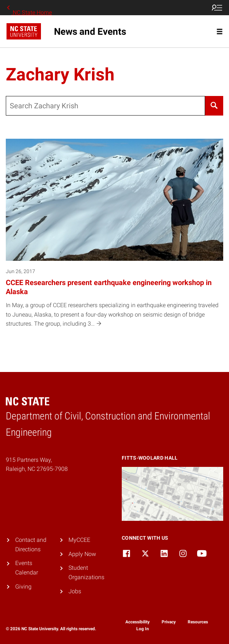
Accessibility (138, 622)
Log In (143, 629)
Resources (198, 622)
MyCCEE (79, 540)
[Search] (214, 106)
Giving (23, 587)
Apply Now (82, 554)
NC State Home (29, 8)
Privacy (169, 622)
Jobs (75, 591)
